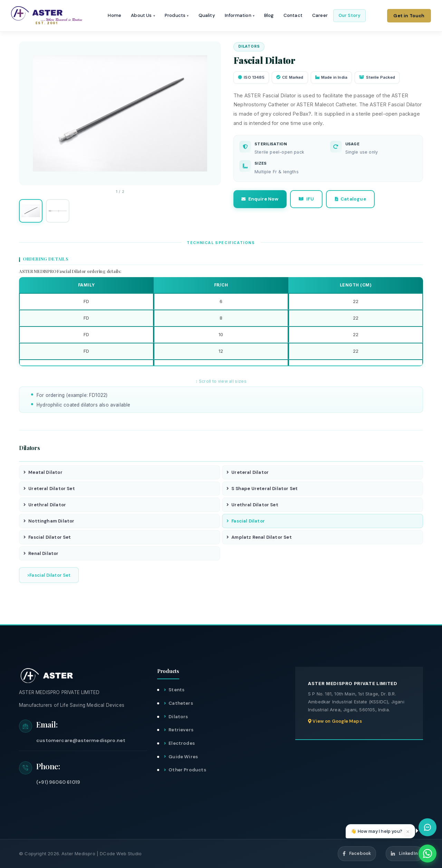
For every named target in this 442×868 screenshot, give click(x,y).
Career (321, 16)
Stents (176, 690)
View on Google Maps (335, 721)
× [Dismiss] (408, 831)
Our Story (350, 15)
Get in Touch (409, 16)
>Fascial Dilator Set (49, 575)
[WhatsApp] (427, 854)
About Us (144, 16)
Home (116, 16)
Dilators (178, 717)
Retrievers (181, 730)
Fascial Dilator (246, 521)
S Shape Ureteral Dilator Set (262, 489)
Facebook (357, 854)
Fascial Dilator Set (47, 537)
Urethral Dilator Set (252, 505)
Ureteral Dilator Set (49, 489)
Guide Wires (183, 757)
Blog (270, 16)
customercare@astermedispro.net (81, 741)
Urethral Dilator (45, 505)
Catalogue (352, 199)
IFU (307, 199)
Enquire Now (260, 199)
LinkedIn (404, 854)
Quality (208, 16)
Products (177, 16)
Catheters (181, 703)
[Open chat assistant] (427, 827)
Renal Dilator (41, 553)
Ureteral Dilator (248, 472)
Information (240, 16)
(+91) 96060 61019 (58, 782)
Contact (294, 16)
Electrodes (182, 744)
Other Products (187, 770)
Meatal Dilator (43, 472)
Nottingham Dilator (49, 521)
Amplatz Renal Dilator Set (259, 537)
